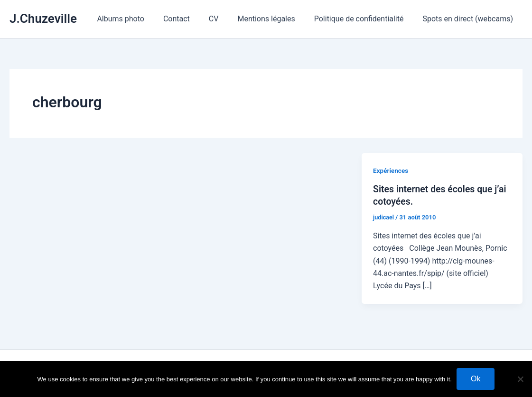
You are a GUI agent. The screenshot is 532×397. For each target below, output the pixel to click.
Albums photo (141, 19)
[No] (520, 379)
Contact (194, 19)
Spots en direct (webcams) (470, 19)
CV (227, 19)
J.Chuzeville (43, 19)
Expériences (391, 170)
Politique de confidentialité (365, 19)
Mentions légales (275, 19)
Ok (476, 379)
